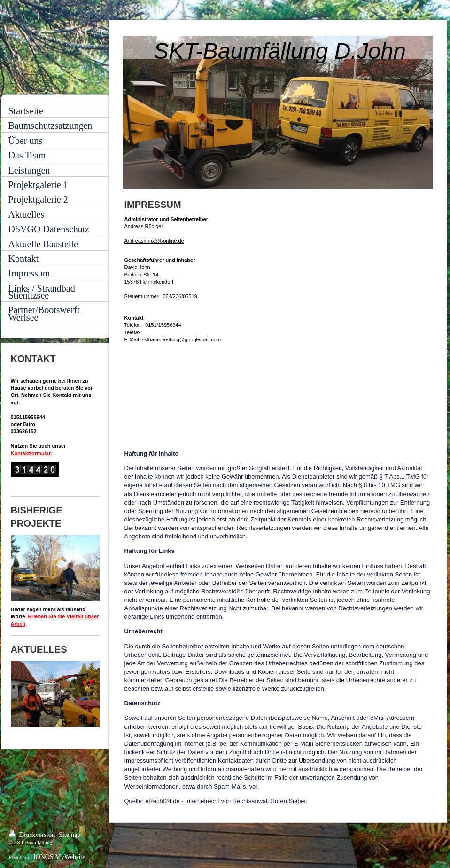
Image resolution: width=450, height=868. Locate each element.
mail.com (210, 339)
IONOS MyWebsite (59, 857)
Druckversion (33, 834)
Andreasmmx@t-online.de (154, 241)
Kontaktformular (31, 453)
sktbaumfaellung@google (171, 339)
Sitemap (70, 835)
